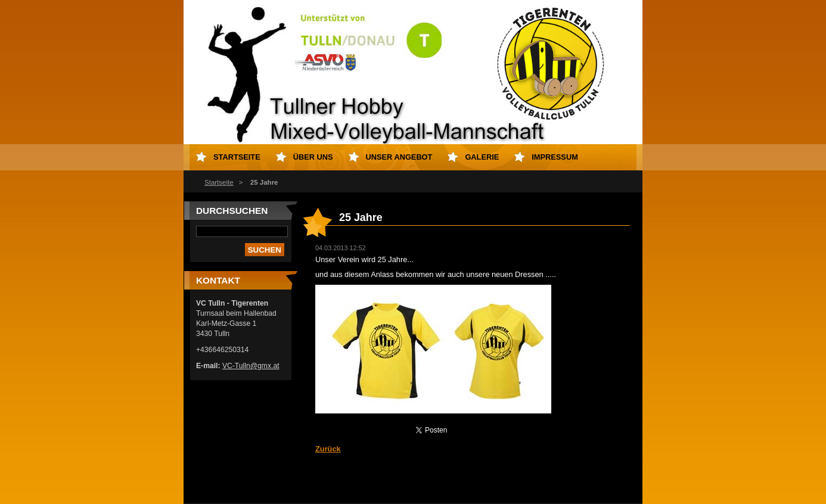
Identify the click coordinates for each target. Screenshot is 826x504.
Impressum (555, 157)
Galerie (482, 157)
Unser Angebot (399, 157)
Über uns (313, 157)
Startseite (219, 182)
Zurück (328, 449)
